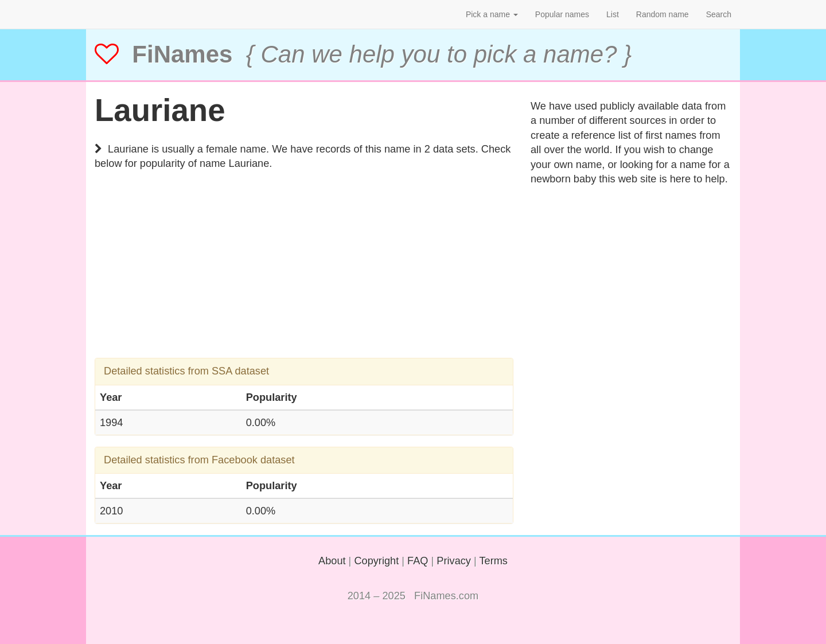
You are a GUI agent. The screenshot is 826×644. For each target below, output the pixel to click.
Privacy (454, 561)
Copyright (376, 561)
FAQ (418, 561)
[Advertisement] (304, 278)
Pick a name (492, 14)
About (332, 561)
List (613, 14)
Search (719, 14)
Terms (493, 561)
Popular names (562, 14)
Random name (663, 14)
